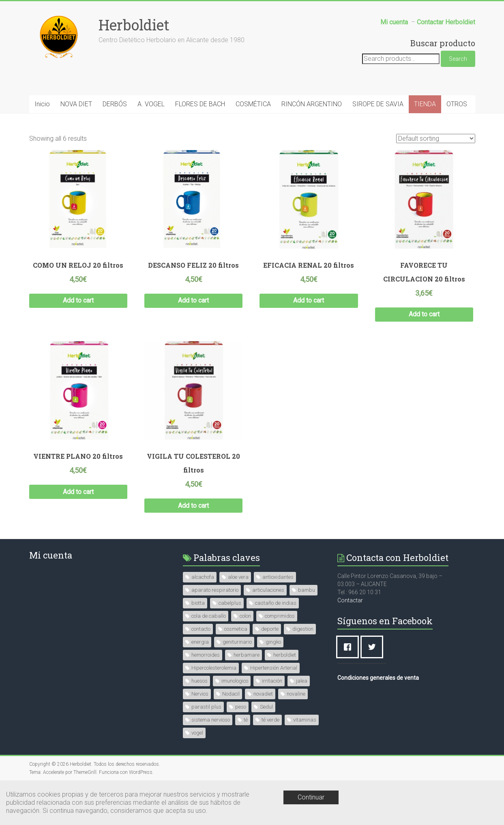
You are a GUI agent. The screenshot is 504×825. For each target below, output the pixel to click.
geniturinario (237, 642)
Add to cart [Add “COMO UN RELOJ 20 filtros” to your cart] (78, 300)
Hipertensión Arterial (274, 668)
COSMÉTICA (253, 104)
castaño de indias (276, 603)
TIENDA (425, 104)
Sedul (266, 707)
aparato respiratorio (215, 590)
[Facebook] (350, 647)
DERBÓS (115, 104)
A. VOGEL (151, 104)
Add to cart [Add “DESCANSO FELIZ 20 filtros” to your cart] (193, 300)
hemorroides (206, 655)
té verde (270, 720)
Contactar (350, 600)
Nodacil (231, 694)
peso (241, 707)
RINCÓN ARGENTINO (312, 104)
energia (200, 642)
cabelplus (230, 603)
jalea (302, 681)
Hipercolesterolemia (214, 668)
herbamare (247, 655)
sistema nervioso (211, 720)
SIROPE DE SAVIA (378, 104)
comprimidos (280, 616)
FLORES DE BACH (200, 104)
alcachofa (203, 577)
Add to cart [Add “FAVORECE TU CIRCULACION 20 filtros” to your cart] (424, 314)
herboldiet (285, 655)
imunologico (235, 681)
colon (245, 616)
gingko (273, 642)
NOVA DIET (76, 104)
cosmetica (236, 629)
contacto (201, 629)
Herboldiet (134, 25)
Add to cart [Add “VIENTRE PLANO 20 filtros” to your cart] (78, 492)
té (246, 720)
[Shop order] (436, 139)
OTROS (457, 104)
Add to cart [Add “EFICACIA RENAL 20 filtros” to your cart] (309, 300)
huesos (199, 681)
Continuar (311, 797)
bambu (307, 590)
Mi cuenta (51, 555)
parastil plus (206, 707)
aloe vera (238, 577)
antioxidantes (278, 577)
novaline (296, 694)
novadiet (263, 694)
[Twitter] (374, 647)
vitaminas (305, 720)
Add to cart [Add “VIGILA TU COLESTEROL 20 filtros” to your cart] (193, 506)
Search (458, 59)
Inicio (42, 104)
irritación (272, 681)
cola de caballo (209, 616)
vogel (197, 733)
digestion (303, 629)
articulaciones (268, 590)
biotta (198, 603)
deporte (270, 629)
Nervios (200, 694)
